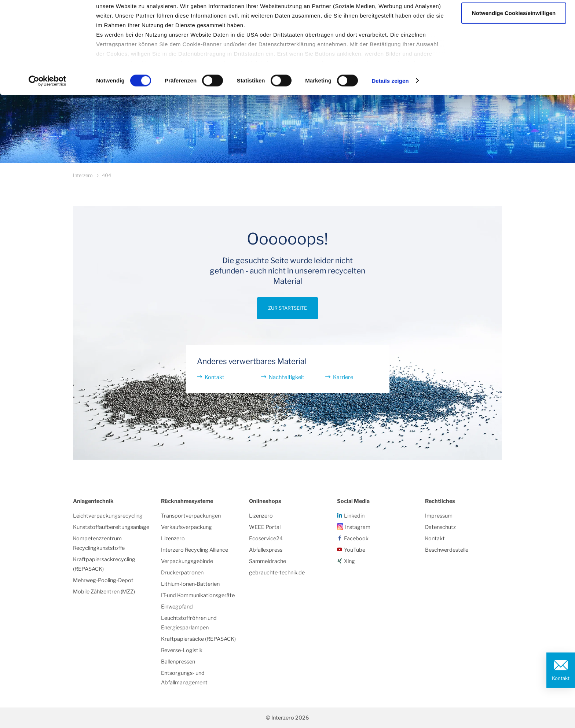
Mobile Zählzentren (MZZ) (104, 592)
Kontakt (561, 678)
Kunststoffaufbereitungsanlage (111, 527)
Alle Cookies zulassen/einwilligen (514, 19)
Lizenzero (173, 538)
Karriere (343, 377)
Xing (349, 561)
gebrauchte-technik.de (277, 573)
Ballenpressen (178, 662)
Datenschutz (440, 527)
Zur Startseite (287, 308)
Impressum (439, 516)
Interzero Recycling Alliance (195, 550)
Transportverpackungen (191, 516)
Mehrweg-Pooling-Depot (103, 580)
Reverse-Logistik (182, 650)
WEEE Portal (265, 527)
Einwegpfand (177, 607)
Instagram (358, 527)
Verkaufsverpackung (186, 527)
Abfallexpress (266, 550)
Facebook (356, 538)
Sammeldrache (268, 561)
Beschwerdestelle (447, 550)
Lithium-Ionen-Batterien (190, 584)
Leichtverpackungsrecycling (108, 516)
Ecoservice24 (266, 538)
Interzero (83, 175)
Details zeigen (390, 111)
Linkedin (354, 516)
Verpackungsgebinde (187, 561)
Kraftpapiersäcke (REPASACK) (198, 639)
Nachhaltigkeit (287, 377)
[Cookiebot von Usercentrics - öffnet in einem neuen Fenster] (47, 111)
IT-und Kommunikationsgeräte (198, 595)
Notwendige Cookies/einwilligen (514, 43)
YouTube (355, 550)
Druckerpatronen (182, 573)
